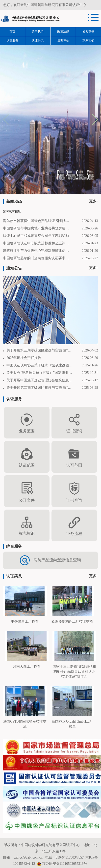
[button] (95, 120)
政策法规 (63, 32)
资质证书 (88, 32)
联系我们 (88, 41)
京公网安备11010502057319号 (64, 864)
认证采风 (38, 41)
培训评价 (63, 41)
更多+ (94, 201)
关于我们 (38, 32)
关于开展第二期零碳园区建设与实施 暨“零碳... (40, 388)
